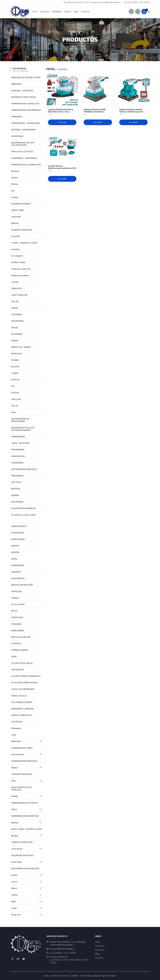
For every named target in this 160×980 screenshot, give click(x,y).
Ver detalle (62, 122)
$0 (146, 11)
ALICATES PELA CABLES (22, 663)
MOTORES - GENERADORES (23, 130)
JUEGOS (15, 308)
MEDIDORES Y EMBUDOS (23, 709)
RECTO (14, 611)
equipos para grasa (20, 275)
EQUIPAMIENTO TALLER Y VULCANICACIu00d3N (23, 429)
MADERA (15, 552)
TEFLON (15, 301)
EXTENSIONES (18, 533)
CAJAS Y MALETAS (19, 295)
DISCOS (15, 327)
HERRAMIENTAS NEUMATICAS (25, 816)
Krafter (15, 895)
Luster (14, 908)
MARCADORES (18, 630)
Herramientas (18, 754)
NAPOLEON (16, 591)
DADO (14, 656)
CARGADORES (17, 463)
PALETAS (15, 367)
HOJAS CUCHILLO (19, 696)
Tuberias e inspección (21, 269)
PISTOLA (15, 393)
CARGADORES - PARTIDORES (24, 158)
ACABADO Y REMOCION (22, 230)
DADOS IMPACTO (19, 526)
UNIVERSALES (18, 670)
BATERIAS (16, 489)
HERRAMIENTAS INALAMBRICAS (26, 110)
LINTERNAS (17, 314)
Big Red (15, 836)
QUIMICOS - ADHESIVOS (22, 90)
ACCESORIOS (17, 334)
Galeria (68, 11)
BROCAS (15, 223)
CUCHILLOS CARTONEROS (23, 689)
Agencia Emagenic (109, 976)
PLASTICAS (16, 643)
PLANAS (15, 360)
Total (13, 781)
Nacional (15, 171)
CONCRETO (16, 572)
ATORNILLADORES (19, 650)
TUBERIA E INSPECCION (22, 842)
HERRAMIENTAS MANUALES (24, 761)
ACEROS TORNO (18, 262)
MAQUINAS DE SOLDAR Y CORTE (26, 77)
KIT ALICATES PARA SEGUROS (24, 682)
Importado (16, 217)
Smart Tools (17, 862)
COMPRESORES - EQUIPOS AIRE (25, 123)
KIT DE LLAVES (18, 604)
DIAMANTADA (18, 565)
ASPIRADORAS (18, 449)
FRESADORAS (17, 476)
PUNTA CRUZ (17, 617)
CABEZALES (17, 288)
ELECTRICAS (17, 722)
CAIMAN (15, 598)
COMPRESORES (18, 436)
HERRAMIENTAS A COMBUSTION (26, 165)
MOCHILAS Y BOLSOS (21, 637)
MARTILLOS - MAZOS (21, 347)
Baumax (15, 822)
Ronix (14, 412)
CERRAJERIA (17, 116)
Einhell (14, 178)
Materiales (16, 741)
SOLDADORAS (17, 321)
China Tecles (17, 849)
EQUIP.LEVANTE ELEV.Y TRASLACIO (22, 788)
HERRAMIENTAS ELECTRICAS (24, 803)
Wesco (14, 888)
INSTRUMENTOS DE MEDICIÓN (25, 868)
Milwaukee (16, 728)
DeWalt (15, 796)
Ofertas (15, 184)
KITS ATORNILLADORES (22, 702)
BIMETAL (15, 546)
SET (13, 386)
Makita (14, 768)
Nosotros (45, 11)
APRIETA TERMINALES (21, 715)
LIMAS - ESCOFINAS (20, 443)
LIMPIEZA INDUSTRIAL (22, 774)
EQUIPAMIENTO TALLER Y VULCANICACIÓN (23, 144)
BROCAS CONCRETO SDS (22, 585)
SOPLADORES (17, 502)
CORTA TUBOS (17, 210)
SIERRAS (15, 495)
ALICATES (16, 236)
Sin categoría (17, 256)
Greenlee (15, 249)
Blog (76, 11)
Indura (14, 809)
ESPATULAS (16, 353)
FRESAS (15, 340)
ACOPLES (15, 380)
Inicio (35, 11)
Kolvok (14, 875)
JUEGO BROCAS (18, 578)
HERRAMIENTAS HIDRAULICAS (25, 103)
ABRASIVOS (16, 84)
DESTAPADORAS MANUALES (24, 469)
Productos (57, 11)
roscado (15, 282)
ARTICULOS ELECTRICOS (22, 151)
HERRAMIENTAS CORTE (22, 748)
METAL (14, 559)
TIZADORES (16, 624)
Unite (14, 735)
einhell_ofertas (18, 456)
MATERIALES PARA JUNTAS (23, 97)
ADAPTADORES (18, 539)
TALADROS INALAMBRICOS (23, 508)
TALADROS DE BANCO (21, 204)
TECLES (15, 406)
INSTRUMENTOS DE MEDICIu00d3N (20, 420)
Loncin (14, 882)
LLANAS (15, 373)
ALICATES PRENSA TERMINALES (26, 676)
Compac (15, 197)
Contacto (85, 11)
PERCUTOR (16, 399)
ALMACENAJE (17, 136)
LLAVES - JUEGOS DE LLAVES (24, 243)
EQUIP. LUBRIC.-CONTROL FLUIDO (26, 829)
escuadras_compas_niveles (23, 515)
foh (13, 191)
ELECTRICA (16, 482)
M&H (14, 901)
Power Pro (16, 915)
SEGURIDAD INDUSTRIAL (23, 855)
